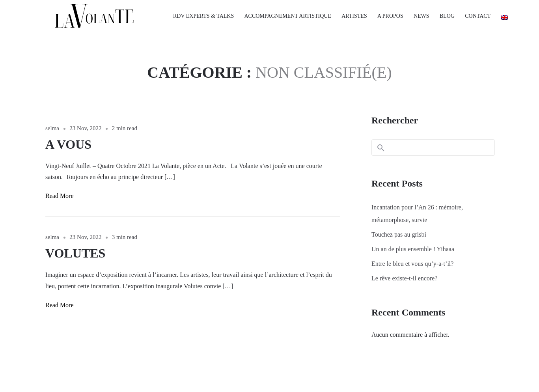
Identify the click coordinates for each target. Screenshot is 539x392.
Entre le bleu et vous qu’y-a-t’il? (412, 264)
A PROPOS (390, 16)
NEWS (422, 16)
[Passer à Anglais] (502, 17)
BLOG (447, 16)
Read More (60, 196)
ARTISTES (354, 16)
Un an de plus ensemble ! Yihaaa (413, 249)
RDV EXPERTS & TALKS (203, 16)
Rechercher (395, 120)
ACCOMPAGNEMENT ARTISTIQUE (287, 16)
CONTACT (478, 16)
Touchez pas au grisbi (399, 234)
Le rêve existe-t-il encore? (404, 278)
